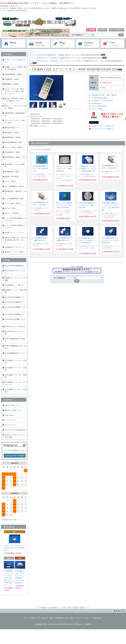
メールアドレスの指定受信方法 (15, 430)
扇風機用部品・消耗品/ (13, 137)
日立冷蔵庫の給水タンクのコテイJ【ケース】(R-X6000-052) (110, 240)
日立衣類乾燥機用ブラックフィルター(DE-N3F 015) (41, 169)
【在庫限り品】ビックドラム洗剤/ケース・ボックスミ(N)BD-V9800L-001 (87, 169)
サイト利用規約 (41, 608)
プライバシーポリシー (83, 618)
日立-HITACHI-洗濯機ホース (14, 314)
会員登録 (91, 30)
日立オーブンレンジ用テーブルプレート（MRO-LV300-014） (64, 169)
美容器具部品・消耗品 (12, 152)
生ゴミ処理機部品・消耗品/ (14, 186)
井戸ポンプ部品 (10, 208)
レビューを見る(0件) (99, 106)
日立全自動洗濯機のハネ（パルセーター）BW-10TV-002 (87, 205)
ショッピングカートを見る (15, 456)
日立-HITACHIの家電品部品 (46, 55)
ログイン (103, 30)
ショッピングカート (113, 44)
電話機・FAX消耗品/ (12, 177)
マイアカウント (117, 30)
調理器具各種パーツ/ (12, 128)
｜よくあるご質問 (65, 608)
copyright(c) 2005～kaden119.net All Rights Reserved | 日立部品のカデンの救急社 (63, 624)
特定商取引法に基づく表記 (64, 618)
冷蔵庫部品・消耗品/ (12, 79)
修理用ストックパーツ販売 (14, 252)
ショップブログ (10, 420)
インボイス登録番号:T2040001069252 (13, 11)
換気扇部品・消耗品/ (12, 133)
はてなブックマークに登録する (102, 129)
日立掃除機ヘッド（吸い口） (15, 285)
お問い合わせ (88, 44)
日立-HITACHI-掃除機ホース (14, 297)
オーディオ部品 (10, 181)
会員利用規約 (53, 608)
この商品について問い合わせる (102, 101)
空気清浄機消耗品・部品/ (13, 142)
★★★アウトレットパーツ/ (14, 233)
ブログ (63, 44)
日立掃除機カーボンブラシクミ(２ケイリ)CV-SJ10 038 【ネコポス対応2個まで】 (9, 578)
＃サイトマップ (10, 425)
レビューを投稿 (97, 109)
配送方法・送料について (13, 410)
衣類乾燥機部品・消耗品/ (13, 74)
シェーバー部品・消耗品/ (13, 147)
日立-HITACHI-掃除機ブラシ (14, 302)
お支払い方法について (12, 405)
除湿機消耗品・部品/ (12, 172)
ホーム (14, 44)
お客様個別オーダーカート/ (14, 247)
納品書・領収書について (81, 608)
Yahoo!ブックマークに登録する (102, 126)
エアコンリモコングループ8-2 (70, 61)
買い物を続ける (97, 103)
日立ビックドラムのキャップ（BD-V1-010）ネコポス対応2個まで (14, 548)
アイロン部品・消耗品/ (13, 203)
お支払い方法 (35, 618)
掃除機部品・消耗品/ (12, 84)
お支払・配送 (38, 44)
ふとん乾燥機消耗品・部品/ (14, 199)
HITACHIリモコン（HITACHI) (47, 58)
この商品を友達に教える (100, 98)
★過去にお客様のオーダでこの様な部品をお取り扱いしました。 (15, 240)
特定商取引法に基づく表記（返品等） (105, 95)
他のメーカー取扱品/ (12, 213)
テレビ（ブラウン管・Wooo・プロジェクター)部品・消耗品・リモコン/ (15, 91)
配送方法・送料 (47, 618)
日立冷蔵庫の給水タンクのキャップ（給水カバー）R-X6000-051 (87, 240)
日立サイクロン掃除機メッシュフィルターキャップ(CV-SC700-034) (64, 205)
